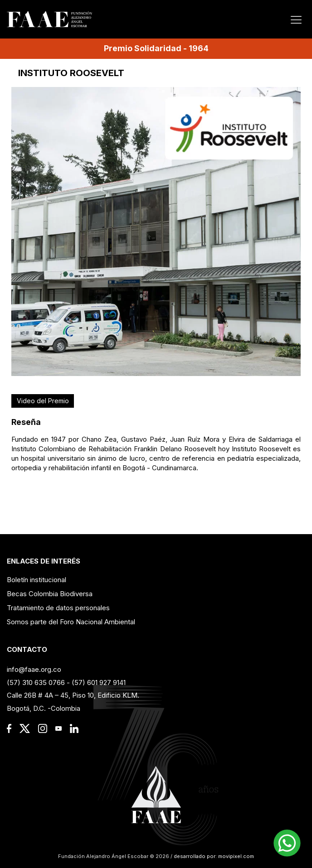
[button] (287, 843)
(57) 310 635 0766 (36, 682)
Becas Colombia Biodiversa (50, 594)
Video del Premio (43, 401)
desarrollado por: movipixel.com (213, 856)
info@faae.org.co (34, 669)
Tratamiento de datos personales (58, 608)
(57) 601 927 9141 (99, 682)
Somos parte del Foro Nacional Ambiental (71, 622)
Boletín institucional (37, 580)
